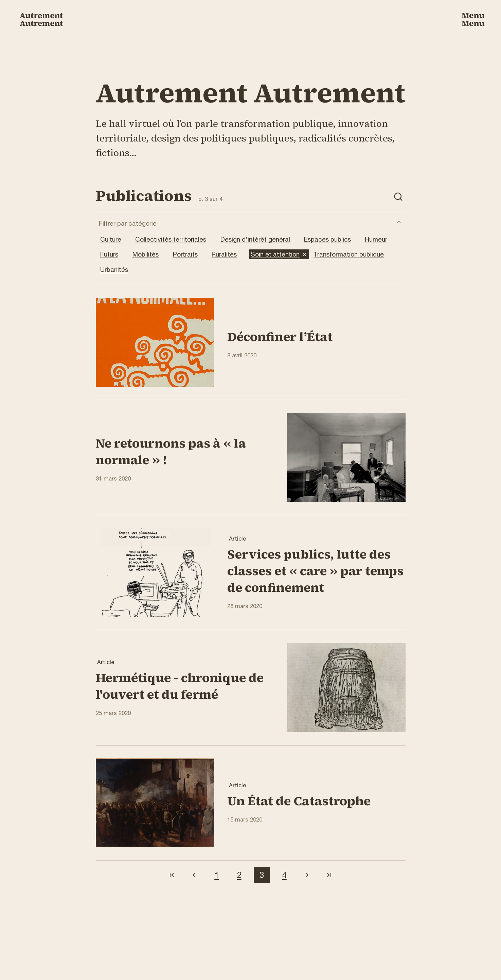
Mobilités (150, 254)
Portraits (190, 254)
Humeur (381, 239)
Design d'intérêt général (260, 239)
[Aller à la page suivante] (307, 875)
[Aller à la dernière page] (330, 875)
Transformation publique (353, 254)
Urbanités (119, 270)
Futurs (114, 254)
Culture (115, 239)
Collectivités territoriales (175, 239)
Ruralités (229, 254)
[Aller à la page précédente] (194, 875)
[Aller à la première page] (172, 875)
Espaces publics (332, 239)
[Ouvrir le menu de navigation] (473, 20)
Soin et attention (280, 254)
